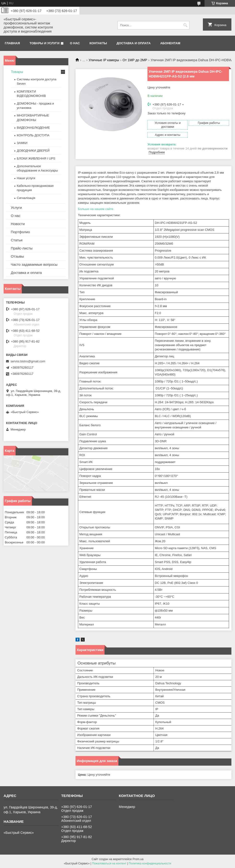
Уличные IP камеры (104, 60)
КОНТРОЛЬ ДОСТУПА (33, 135)
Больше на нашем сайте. (96, 209)
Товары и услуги (44, 43)
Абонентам (170, 43)
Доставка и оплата (134, 43)
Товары (17, 72)
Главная (12, 43)
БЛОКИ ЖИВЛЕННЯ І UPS (36, 158)
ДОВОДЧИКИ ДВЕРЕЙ (33, 151)
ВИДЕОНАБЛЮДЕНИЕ (33, 128)
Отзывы (17, 256)
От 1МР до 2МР (135, 60)
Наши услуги (26, 178)
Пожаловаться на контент (109, 863)
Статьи (17, 240)
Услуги (16, 207)
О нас (75, 43)
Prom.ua (138, 859)
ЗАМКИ (22, 143)
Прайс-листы (22, 248)
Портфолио (20, 232)
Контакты (98, 43)
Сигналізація (26, 198)
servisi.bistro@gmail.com (28, 361)
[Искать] (185, 25)
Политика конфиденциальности (150, 863)
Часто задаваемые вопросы (34, 264)
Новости (18, 224)
